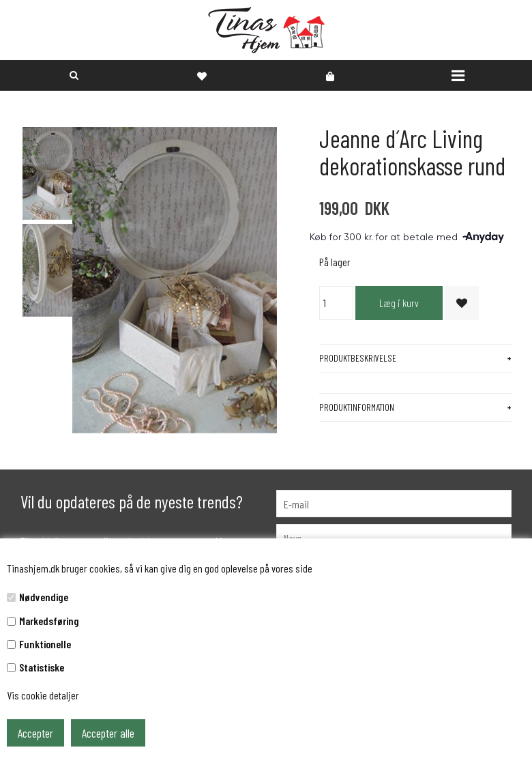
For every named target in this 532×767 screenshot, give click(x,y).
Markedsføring (49, 621)
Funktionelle (45, 644)
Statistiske (42, 667)
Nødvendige (44, 597)
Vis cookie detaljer (43, 695)
